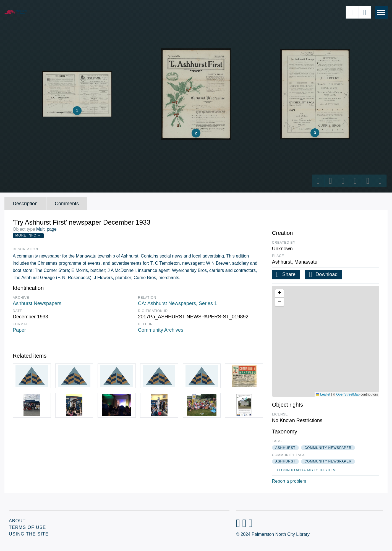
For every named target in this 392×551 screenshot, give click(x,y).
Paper (19, 330)
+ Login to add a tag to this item (306, 470)
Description (25, 204)
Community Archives (161, 330)
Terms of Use (27, 527)
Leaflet (323, 394)
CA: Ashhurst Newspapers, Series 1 (177, 303)
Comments (67, 204)
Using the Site (29, 534)
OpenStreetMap (348, 394)
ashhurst (285, 448)
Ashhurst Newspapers (37, 303)
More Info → (28, 235)
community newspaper (328, 448)
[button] (279, 293)
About (17, 521)
